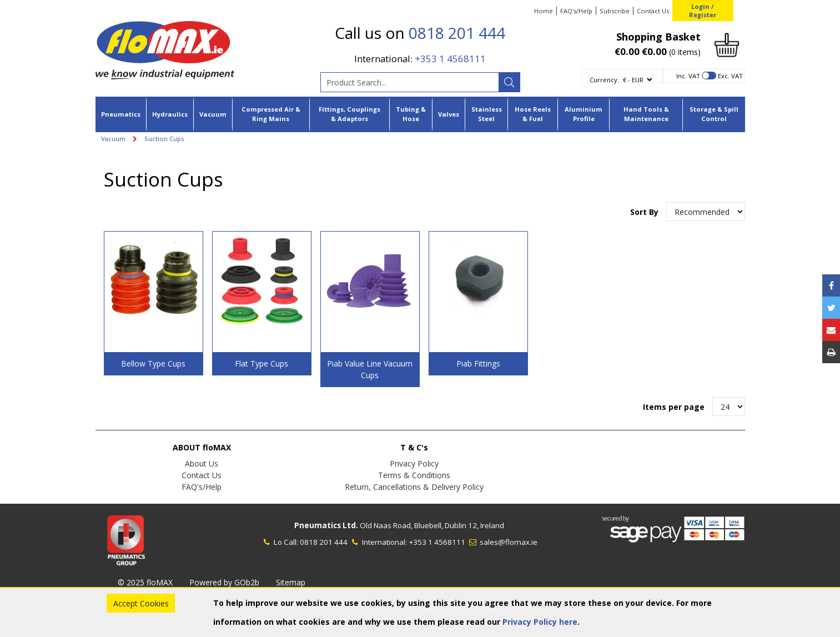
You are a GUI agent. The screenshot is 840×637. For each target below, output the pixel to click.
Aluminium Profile (584, 114)
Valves (449, 114)
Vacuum (213, 114)
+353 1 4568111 (450, 59)
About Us (202, 463)
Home (544, 11)
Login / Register (703, 11)
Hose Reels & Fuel (533, 114)
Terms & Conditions (414, 475)
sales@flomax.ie (502, 542)
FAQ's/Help (576, 11)
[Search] (509, 82)
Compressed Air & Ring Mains (271, 114)
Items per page (674, 407)
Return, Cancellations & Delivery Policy (414, 487)
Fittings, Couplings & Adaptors (349, 114)
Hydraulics (170, 114)
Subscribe (615, 11)
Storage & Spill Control (714, 114)
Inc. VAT (688, 76)
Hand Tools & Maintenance (646, 114)
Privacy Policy (414, 463)
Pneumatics (121, 114)
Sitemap (291, 582)
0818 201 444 (457, 33)
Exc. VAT (730, 76)
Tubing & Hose (411, 114)
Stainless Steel (487, 114)
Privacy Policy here (540, 622)
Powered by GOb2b (224, 582)
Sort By (645, 212)
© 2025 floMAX (145, 582)
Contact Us (653, 11)
